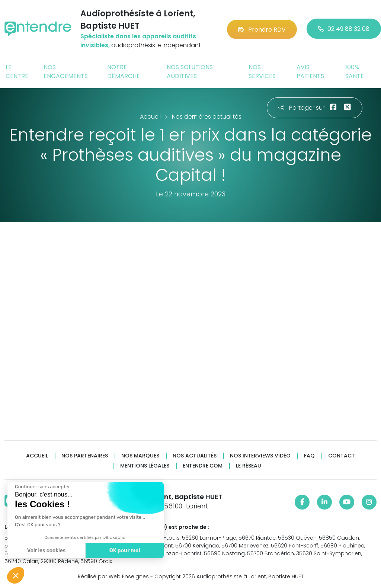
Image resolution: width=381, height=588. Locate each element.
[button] (16, 575)
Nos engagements (66, 72)
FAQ (309, 456)
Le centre (17, 72)
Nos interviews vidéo (260, 456)
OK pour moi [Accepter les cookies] (125, 551)
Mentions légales (145, 466)
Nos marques (140, 456)
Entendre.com (203, 466)
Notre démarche (124, 72)
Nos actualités (195, 456)
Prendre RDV (262, 29)
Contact (342, 456)
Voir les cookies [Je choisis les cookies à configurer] (46, 551)
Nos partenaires (85, 456)
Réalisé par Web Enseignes (113, 576)
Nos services (262, 72)
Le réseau (249, 466)
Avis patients (310, 72)
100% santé (355, 72)
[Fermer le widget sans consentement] (42, 487)
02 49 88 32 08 (344, 29)
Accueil (37, 456)
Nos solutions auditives (190, 72)
